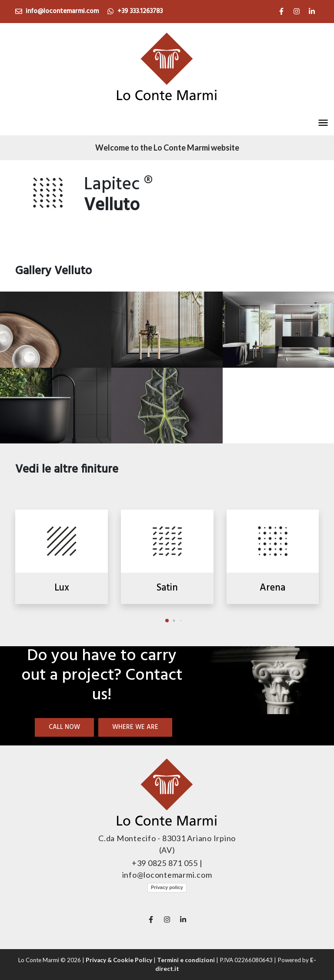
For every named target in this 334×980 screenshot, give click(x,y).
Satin (167, 588)
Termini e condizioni (186, 960)
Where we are (135, 727)
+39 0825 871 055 (166, 863)
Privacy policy (167, 887)
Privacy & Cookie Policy (119, 960)
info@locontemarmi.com (57, 12)
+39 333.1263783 (135, 12)
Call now (64, 727)
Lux (62, 588)
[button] (323, 123)
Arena (272, 588)
